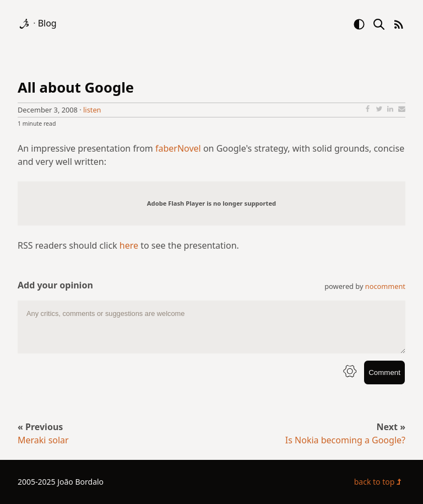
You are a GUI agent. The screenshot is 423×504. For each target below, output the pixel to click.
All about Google (76, 87)
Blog (47, 23)
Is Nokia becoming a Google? (345, 440)
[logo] (25, 23)
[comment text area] (211, 327)
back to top (380, 482)
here (129, 245)
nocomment (385, 286)
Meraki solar (43, 440)
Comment (384, 372)
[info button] (350, 372)
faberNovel (178, 148)
